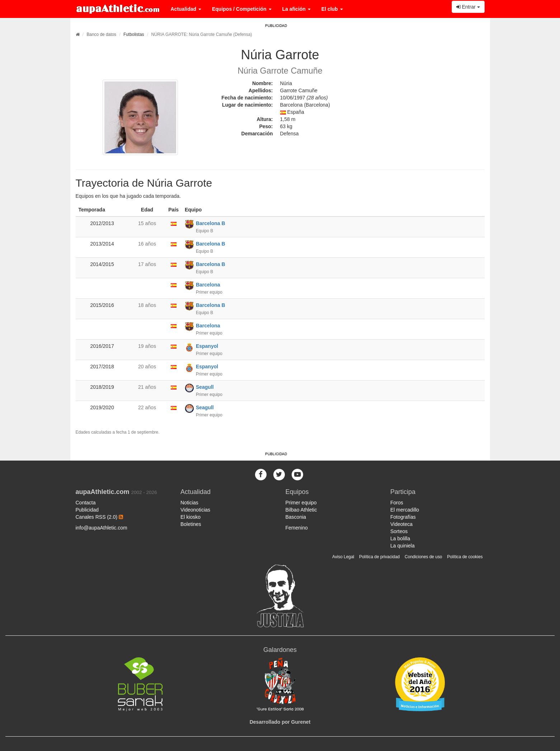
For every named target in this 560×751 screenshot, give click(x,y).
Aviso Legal (343, 557)
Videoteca (401, 524)
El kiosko (190, 517)
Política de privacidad (379, 557)
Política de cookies (465, 557)
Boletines (191, 524)
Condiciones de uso (423, 557)
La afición (297, 9)
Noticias (189, 503)
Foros (397, 503)
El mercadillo (405, 510)
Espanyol (207, 346)
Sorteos (399, 531)
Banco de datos (101, 34)
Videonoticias (195, 510)
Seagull (205, 387)
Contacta (86, 503)
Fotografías (403, 517)
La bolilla (400, 538)
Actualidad (186, 9)
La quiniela (403, 546)
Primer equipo (301, 503)
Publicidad (87, 510)
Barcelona (208, 285)
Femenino (297, 528)
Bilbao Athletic (301, 510)
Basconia (296, 517)
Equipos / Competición (242, 9)
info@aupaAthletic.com (102, 528)
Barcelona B (211, 223)
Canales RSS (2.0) (100, 517)
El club (332, 9)
